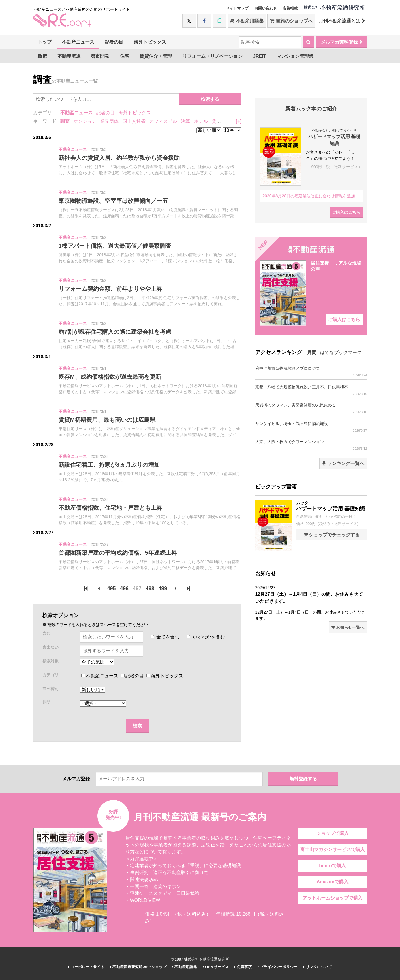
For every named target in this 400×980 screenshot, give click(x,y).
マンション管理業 (295, 56)
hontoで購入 (332, 866)
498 (150, 589)
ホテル (201, 121)
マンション (85, 121)
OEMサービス (216, 967)
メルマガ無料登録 (342, 42)
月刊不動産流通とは (342, 21)
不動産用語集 (247, 21)
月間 (312, 352)
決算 (185, 121)
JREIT (259, 56)
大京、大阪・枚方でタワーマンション (311, 445)
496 (124, 589)
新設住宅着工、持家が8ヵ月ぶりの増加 (109, 465)
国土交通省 (134, 121)
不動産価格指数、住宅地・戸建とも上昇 (110, 508)
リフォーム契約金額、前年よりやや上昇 (110, 289)
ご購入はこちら (346, 212)
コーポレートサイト (86, 967)
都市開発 (100, 56)
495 (112, 589)
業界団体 (109, 121)
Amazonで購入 (332, 882)
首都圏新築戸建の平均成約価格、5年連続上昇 (118, 553)
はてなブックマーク (341, 352)
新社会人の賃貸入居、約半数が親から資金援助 (119, 158)
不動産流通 (69, 56)
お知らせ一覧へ (348, 627)
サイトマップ (237, 8)
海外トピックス (150, 42)
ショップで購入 (333, 833)
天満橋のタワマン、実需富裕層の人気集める (311, 408)
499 (163, 589)
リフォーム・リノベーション (213, 56)
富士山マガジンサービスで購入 (333, 849)
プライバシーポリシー (278, 967)
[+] (239, 121)
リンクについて (318, 967)
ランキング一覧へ (343, 463)
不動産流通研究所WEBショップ (138, 967)
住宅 (125, 56)
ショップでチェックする (332, 535)
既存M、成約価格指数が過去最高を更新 (110, 377)
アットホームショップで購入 (333, 898)
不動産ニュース (78, 42)
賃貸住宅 (221, 121)
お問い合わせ (266, 8)
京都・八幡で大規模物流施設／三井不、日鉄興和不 (311, 390)
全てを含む (165, 637)
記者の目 (114, 42)
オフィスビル (163, 121)
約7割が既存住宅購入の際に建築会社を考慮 (115, 332)
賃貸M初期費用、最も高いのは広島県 (107, 420)
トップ (45, 42)
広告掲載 (290, 8)
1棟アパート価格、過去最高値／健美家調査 (115, 246)
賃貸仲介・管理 (156, 56)
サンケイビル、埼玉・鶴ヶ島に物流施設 (311, 427)
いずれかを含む (206, 637)
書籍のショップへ (291, 21)
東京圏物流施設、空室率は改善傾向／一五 (113, 201)
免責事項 (243, 967)
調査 (65, 121)
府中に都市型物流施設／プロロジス (311, 372)
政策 (42, 56)
